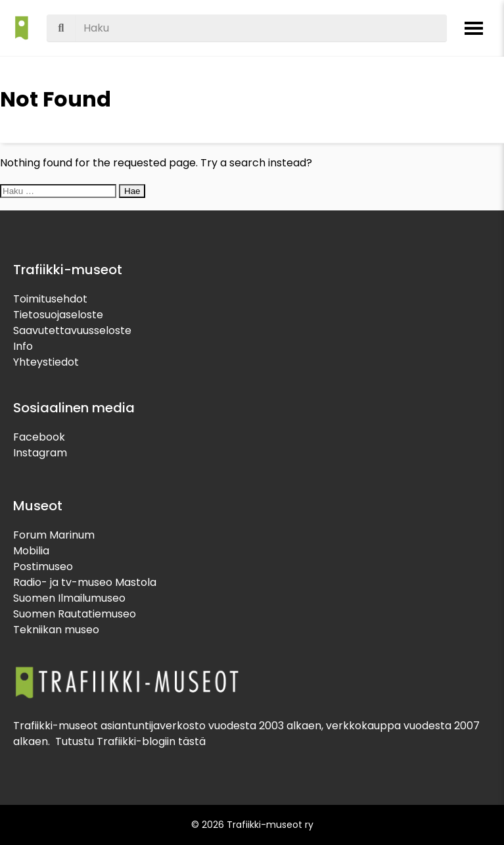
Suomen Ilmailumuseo (69, 598)
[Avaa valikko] (474, 28)
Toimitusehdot (50, 299)
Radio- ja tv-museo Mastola (85, 582)
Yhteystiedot (46, 362)
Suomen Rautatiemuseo (75, 614)
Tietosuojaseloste (58, 315)
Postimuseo (43, 567)
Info (23, 346)
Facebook (39, 437)
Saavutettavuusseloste (72, 330)
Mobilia (31, 551)
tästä (192, 741)
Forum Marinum (54, 535)
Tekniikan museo (56, 630)
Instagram (40, 453)
